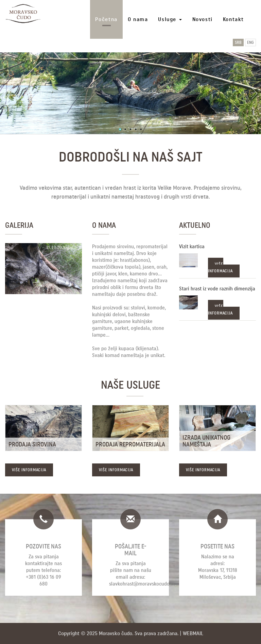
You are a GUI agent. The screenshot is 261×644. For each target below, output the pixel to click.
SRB (238, 43)
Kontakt (233, 19)
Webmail (193, 633)
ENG (250, 43)
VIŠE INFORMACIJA (220, 268)
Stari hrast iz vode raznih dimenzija (217, 289)
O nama (138, 19)
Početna (106, 19)
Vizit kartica (192, 247)
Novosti (203, 19)
